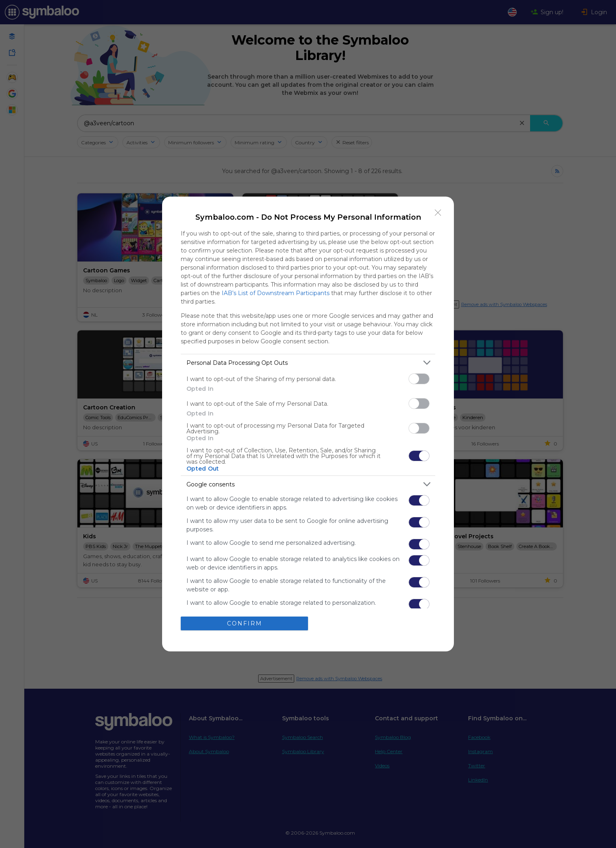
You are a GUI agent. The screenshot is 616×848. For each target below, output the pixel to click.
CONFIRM (245, 623)
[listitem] (308, 363)
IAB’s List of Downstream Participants (276, 293)
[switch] (419, 379)
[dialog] (308, 424)
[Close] (438, 212)
